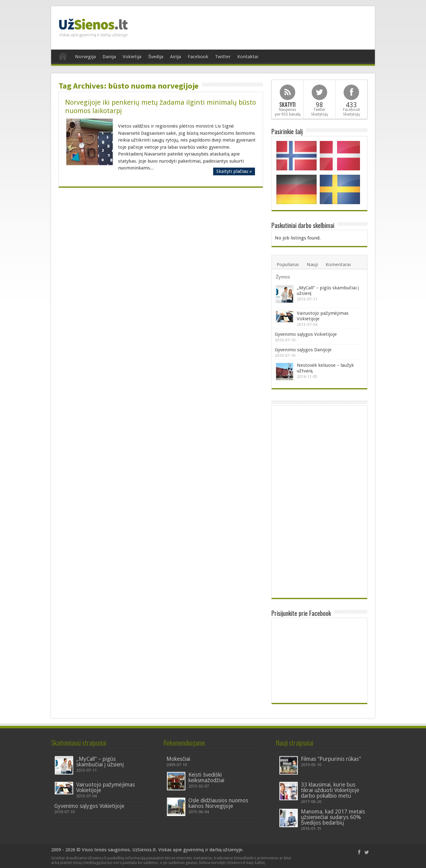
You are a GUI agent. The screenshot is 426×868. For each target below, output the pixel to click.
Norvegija (85, 57)
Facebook (198, 57)
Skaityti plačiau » (234, 171)
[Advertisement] (257, 26)
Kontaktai (248, 57)
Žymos (283, 277)
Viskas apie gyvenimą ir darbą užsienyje (200, 850)
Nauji (312, 265)
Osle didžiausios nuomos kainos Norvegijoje (218, 803)
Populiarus (288, 265)
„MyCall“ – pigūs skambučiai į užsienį (100, 762)
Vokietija (132, 57)
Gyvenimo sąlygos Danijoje (303, 350)
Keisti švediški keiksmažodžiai (206, 778)
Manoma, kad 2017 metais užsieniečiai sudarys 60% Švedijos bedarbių (333, 817)
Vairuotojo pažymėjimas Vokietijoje (105, 787)
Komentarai (338, 265)
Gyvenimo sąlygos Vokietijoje (306, 334)
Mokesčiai (178, 759)
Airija (176, 57)
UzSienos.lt (144, 850)
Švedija (156, 57)
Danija (109, 57)
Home (63, 58)
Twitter (223, 57)
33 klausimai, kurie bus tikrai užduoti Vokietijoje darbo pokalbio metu (330, 790)
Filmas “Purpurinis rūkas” (331, 759)
